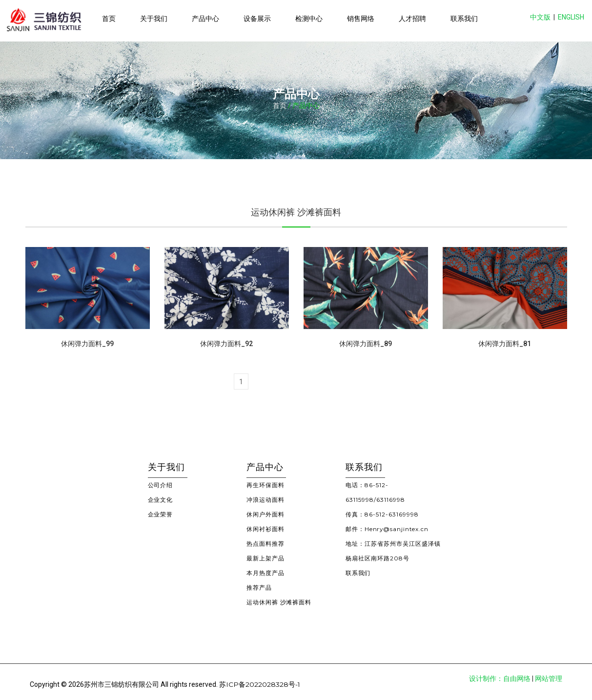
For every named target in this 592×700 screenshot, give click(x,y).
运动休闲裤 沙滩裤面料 (279, 602)
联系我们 (464, 19)
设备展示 (257, 19)
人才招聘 (412, 19)
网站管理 (549, 679)
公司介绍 (161, 485)
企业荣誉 (161, 514)
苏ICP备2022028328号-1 (260, 684)
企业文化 (161, 500)
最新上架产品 (265, 558)
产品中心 (205, 19)
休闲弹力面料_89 (366, 344)
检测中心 (309, 19)
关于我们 (154, 19)
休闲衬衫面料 (265, 529)
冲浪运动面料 (265, 500)
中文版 (540, 17)
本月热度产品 (265, 573)
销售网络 (361, 19)
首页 (109, 19)
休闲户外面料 (265, 514)
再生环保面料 (265, 485)
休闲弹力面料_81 (505, 344)
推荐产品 (259, 587)
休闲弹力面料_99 (87, 344)
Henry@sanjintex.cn (397, 529)
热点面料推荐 (265, 544)
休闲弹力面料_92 (226, 344)
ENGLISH (571, 17)
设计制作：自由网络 (500, 679)
